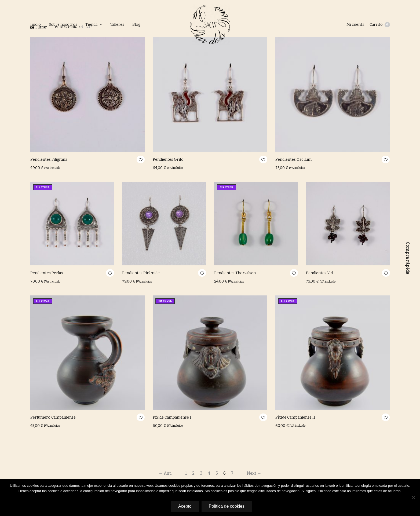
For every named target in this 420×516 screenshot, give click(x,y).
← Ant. (165, 473)
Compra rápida (408, 258)
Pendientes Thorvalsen (235, 273)
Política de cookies (227, 506)
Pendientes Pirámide (141, 273)
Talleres (117, 25)
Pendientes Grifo (168, 160)
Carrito (380, 25)
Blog (136, 25)
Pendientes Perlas (47, 273)
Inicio (36, 25)
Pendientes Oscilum (293, 160)
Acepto (185, 506)
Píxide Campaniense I (172, 417)
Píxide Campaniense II (295, 417)
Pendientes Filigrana (49, 160)
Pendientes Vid (319, 273)
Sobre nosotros (63, 25)
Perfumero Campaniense (53, 417)
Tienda (91, 25)
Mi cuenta (355, 25)
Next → (254, 473)
